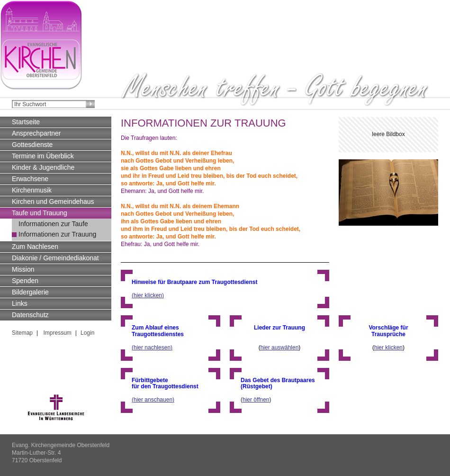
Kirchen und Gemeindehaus (53, 201)
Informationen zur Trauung (57, 234)
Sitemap (22, 333)
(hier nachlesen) (152, 348)
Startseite (26, 122)
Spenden (25, 281)
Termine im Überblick (43, 156)
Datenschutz (30, 315)
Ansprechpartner (36, 133)
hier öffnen (256, 400)
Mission (23, 269)
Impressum (57, 333)
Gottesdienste (32, 145)
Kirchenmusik (32, 190)
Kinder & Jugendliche (43, 167)
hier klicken (388, 348)
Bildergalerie (30, 292)
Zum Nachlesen (35, 247)
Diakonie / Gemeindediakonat (55, 258)
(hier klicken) (148, 295)
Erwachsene (30, 179)
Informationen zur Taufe (53, 224)
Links (20, 303)
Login (87, 333)
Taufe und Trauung (40, 213)
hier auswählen (280, 348)
